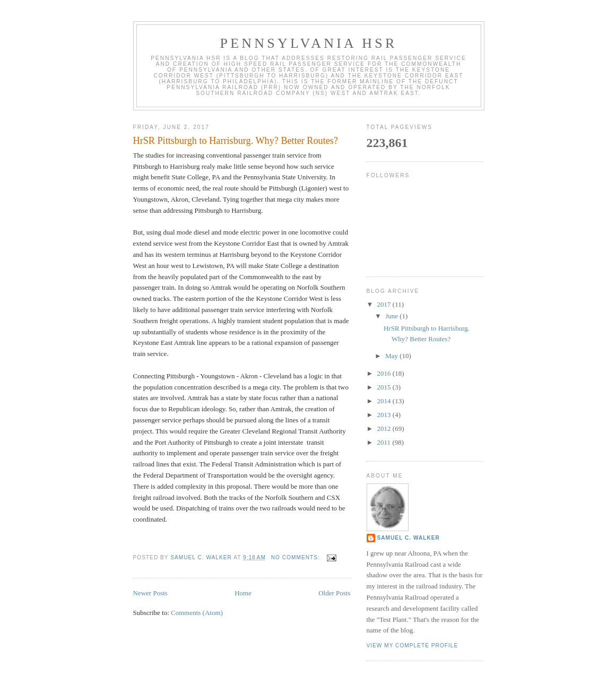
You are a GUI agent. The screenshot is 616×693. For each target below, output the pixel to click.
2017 (385, 304)
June (392, 316)
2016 (385, 373)
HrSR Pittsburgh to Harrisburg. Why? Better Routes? (236, 141)
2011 (385, 442)
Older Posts (334, 593)
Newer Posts (150, 593)
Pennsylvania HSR (309, 43)
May (392, 356)
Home (243, 593)
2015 (385, 387)
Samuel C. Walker (409, 538)
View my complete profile (413, 646)
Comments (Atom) (197, 613)
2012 (385, 428)
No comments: (297, 557)
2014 (385, 401)
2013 (385, 415)
